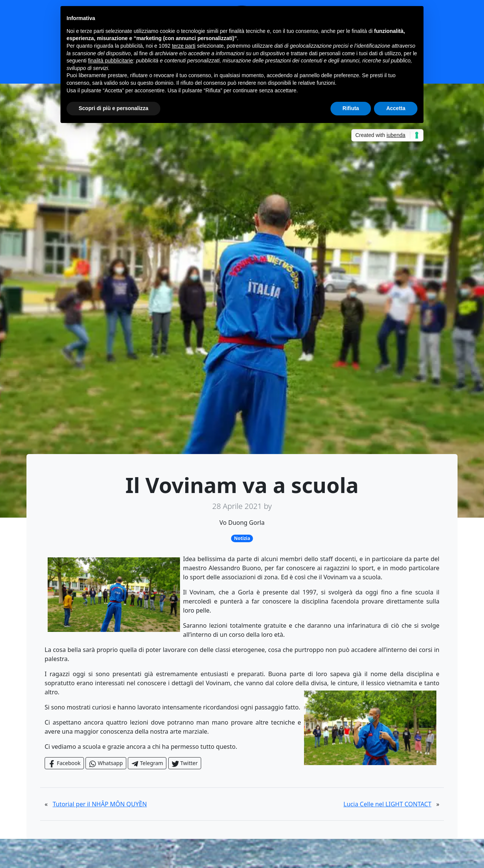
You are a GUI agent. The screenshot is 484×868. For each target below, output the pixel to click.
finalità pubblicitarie (111, 61)
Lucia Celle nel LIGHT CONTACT (387, 804)
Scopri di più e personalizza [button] (113, 108)
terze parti (184, 46)
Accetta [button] (396, 108)
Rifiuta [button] (351, 108)
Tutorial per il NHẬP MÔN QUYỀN (100, 804)
